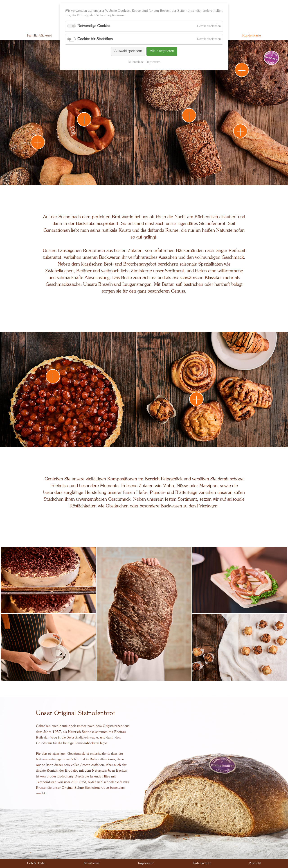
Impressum (153, 62)
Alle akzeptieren (162, 51)
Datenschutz (136, 62)
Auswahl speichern (128, 51)
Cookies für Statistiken (95, 39)
